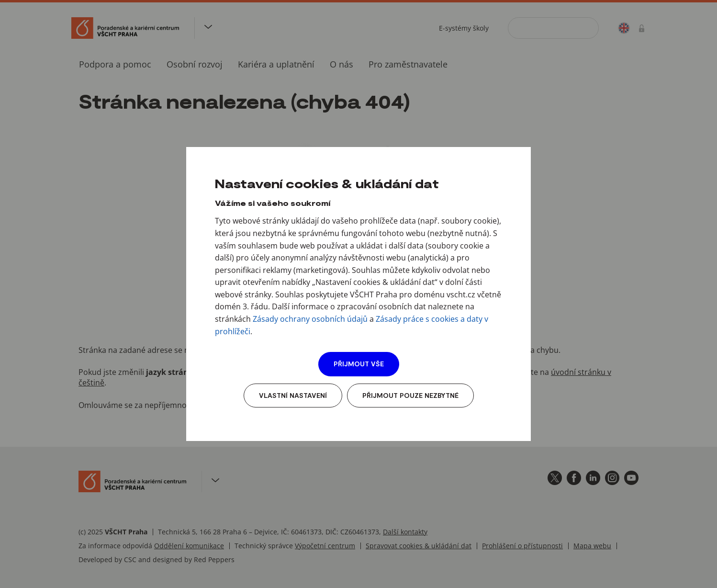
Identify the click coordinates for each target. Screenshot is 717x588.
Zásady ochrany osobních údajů (310, 319)
